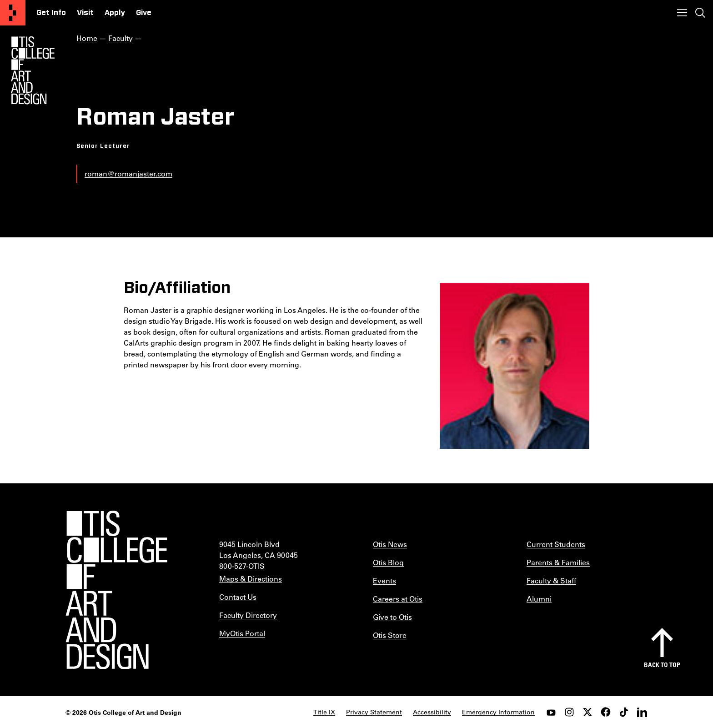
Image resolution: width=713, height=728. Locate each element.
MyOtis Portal (242, 633)
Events (384, 580)
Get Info (51, 13)
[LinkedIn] (642, 712)
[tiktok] (624, 712)
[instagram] (569, 712)
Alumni (539, 599)
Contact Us (238, 597)
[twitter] (587, 712)
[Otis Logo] (33, 70)
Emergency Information (498, 712)
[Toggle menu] (682, 13)
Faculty (121, 38)
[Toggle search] (700, 13)
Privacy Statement (374, 712)
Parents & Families (558, 562)
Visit (85, 13)
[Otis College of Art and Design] (13, 13)
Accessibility (432, 712)
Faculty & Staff (551, 580)
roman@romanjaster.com (128, 173)
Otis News (390, 544)
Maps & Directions (251, 579)
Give (144, 13)
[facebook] (606, 712)
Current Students (556, 544)
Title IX (324, 712)
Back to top (662, 665)
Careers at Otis (398, 599)
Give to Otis (392, 617)
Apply (115, 13)
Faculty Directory (248, 615)
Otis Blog (388, 562)
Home (87, 38)
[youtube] (551, 712)
